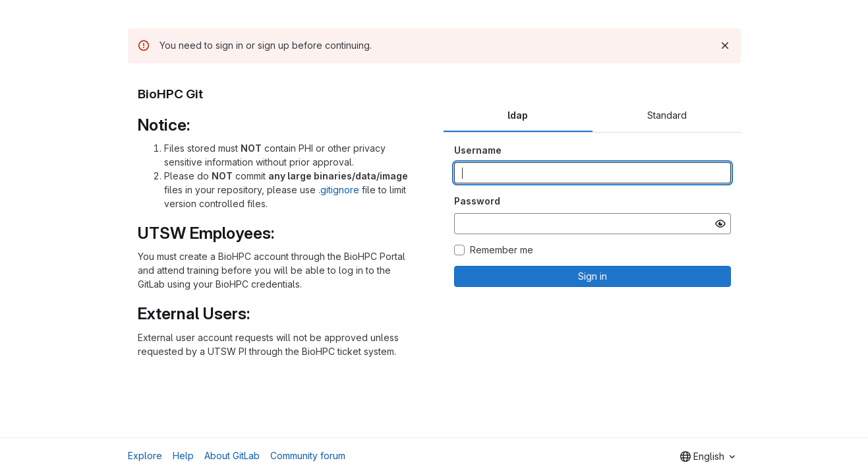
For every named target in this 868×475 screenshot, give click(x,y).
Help (183, 456)
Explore (145, 456)
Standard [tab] (667, 115)
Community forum (308, 456)
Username (478, 150)
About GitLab (232, 456)
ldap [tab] (518, 115)
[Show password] (720, 224)
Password (477, 201)
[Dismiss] (725, 46)
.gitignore (339, 190)
